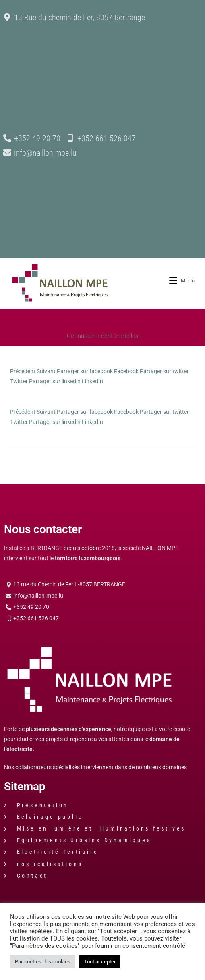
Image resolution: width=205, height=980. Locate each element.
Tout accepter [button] (100, 962)
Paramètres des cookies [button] (43, 962)
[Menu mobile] (182, 283)
